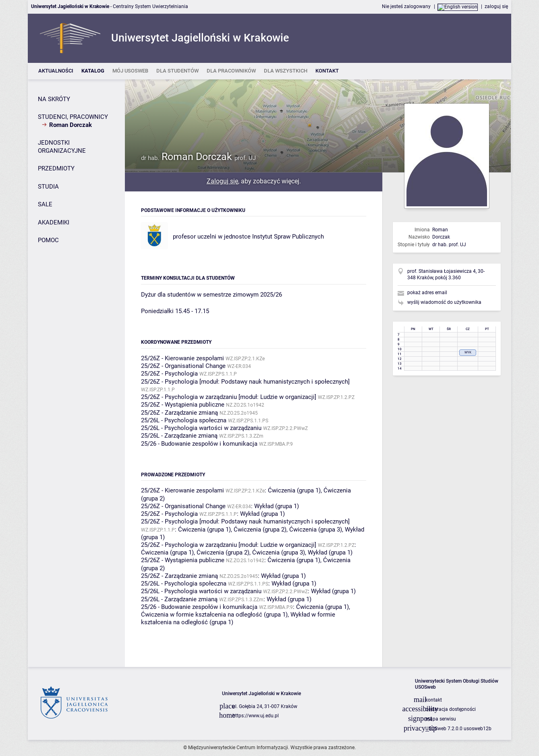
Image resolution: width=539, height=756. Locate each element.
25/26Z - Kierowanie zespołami (182, 358)
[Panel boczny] (76, 373)
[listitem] (56, 71)
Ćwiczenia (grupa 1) (294, 490)
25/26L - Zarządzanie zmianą (179, 436)
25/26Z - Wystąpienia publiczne (183, 405)
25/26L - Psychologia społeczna (184, 420)
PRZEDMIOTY (56, 168)
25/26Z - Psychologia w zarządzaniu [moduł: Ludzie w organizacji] (229, 397)
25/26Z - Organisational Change (183, 366)
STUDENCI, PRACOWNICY (73, 117)
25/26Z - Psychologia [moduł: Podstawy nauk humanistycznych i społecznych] (245, 382)
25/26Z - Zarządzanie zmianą (179, 413)
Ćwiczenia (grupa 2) (260, 530)
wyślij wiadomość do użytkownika (444, 302)
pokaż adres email (427, 293)
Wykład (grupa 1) (277, 506)
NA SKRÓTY (54, 99)
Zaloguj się (222, 181)
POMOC (48, 240)
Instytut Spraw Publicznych (288, 237)
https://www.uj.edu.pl (256, 716)
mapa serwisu (441, 719)
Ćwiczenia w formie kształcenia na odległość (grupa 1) (214, 615)
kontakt (434, 700)
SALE (45, 204)
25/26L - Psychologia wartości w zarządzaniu (201, 428)
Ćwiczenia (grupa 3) (316, 530)
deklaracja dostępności (451, 709)
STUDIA (48, 187)
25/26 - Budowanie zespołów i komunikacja (199, 444)
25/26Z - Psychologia (169, 374)
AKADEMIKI (54, 222)
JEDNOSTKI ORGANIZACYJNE (62, 147)
